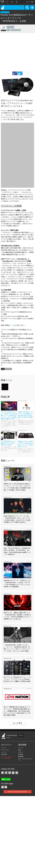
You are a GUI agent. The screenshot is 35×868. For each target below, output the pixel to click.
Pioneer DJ (8, 369)
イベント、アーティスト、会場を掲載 (8, 757)
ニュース (6, 12)
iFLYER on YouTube (13, 773)
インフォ (21, 748)
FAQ (19, 750)
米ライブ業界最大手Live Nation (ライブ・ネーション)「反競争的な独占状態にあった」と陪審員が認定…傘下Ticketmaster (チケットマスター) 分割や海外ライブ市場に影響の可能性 (17, 711)
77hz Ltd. (21, 735)
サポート (21, 752)
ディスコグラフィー (16, 30)
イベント (4, 748)
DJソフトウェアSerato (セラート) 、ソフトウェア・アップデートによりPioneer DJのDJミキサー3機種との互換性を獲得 (17, 679)
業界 (8, 30)
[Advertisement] (17, 51)
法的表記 (21, 754)
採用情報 (21, 757)
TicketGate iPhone (6, 787)
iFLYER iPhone (2, 787)
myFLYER (4, 754)
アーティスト (5, 750)
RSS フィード (17, 773)
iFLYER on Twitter (2, 773)
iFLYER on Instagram (10, 773)
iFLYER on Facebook (6, 773)
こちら (12, 325)
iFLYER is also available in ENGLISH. (18, 792)
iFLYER (4, 736)
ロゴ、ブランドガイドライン (25, 759)
